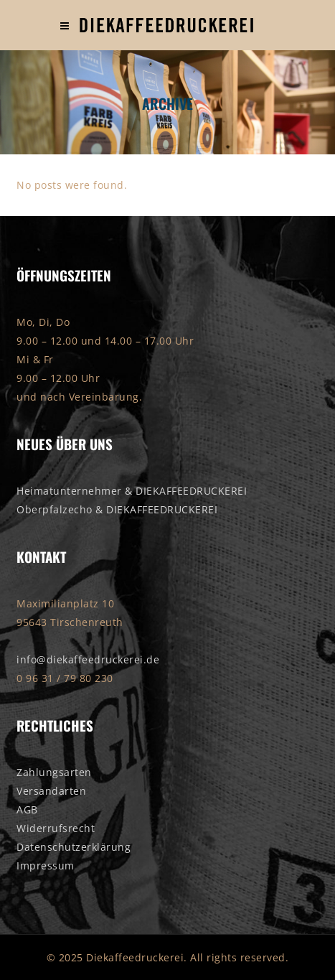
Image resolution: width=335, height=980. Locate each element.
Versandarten (51, 791)
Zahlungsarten (54, 772)
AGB (27, 809)
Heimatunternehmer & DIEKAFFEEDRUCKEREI (132, 491)
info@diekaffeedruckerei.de (88, 659)
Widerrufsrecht (56, 828)
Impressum (46, 865)
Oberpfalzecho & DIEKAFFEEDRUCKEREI (117, 509)
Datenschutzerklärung (74, 847)
